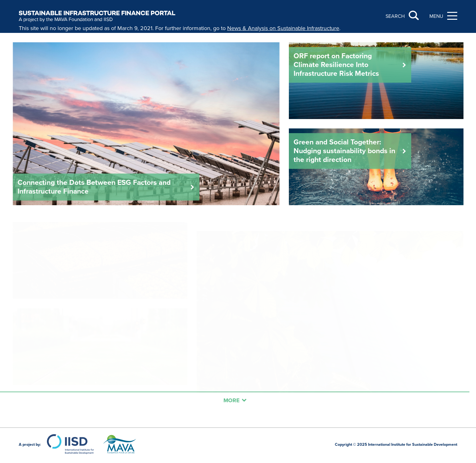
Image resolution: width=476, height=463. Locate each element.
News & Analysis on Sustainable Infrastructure (283, 28)
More (235, 400)
